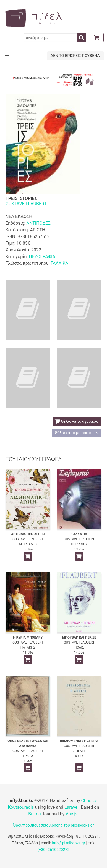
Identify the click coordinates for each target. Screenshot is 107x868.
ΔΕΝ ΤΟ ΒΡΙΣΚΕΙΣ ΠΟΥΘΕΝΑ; (75, 56)
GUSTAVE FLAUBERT (26, 204)
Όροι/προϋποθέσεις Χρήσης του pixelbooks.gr (54, 825)
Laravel (71, 807)
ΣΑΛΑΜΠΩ (79, 534)
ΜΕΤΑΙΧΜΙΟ (28, 544)
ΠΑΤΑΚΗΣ (28, 647)
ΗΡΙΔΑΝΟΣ (79, 544)
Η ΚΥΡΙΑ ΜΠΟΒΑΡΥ (28, 637)
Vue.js (72, 814)
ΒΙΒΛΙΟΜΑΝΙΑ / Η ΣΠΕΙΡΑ (79, 741)
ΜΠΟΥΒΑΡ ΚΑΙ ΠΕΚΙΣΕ (79, 637)
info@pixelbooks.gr (69, 843)
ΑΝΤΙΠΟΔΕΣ (38, 223)
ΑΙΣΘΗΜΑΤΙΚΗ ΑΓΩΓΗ (28, 534)
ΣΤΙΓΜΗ (79, 751)
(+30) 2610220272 (54, 850)
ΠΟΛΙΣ (79, 647)
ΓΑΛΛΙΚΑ (59, 263)
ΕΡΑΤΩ (28, 756)
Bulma (34, 814)
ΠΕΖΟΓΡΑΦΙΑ (42, 257)
